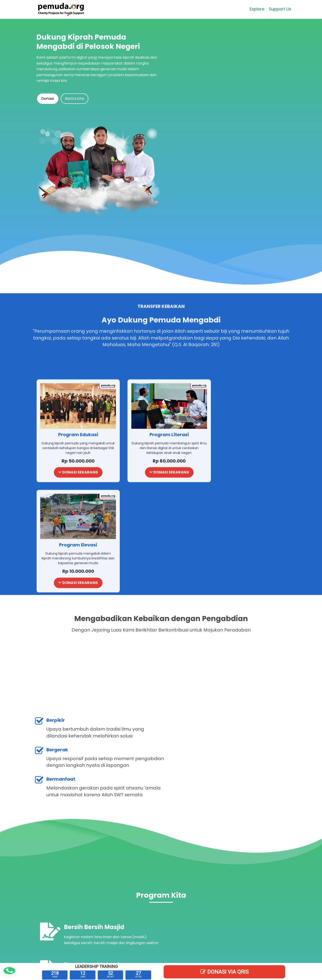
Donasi (49, 99)
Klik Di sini (243, 897)
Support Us (279, 10)
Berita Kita (78, 99)
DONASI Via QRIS (225, 972)
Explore (256, 10)
